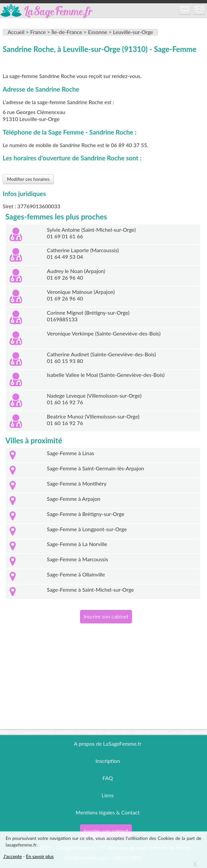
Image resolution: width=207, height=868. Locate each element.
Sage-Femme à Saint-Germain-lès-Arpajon (96, 468)
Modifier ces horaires (28, 179)
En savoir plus (40, 856)
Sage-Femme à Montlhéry (77, 483)
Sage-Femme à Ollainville (76, 574)
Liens (107, 795)
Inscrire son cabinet (106, 616)
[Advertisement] (103, 683)
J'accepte (13, 856)
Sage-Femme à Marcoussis (78, 559)
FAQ (108, 778)
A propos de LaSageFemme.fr (107, 744)
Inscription (107, 761)
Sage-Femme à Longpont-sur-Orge (87, 529)
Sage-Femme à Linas (71, 453)
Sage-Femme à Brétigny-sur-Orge (86, 514)
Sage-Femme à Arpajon (74, 499)
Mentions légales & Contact (108, 812)
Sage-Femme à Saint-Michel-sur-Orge (90, 590)
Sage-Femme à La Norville (77, 544)
